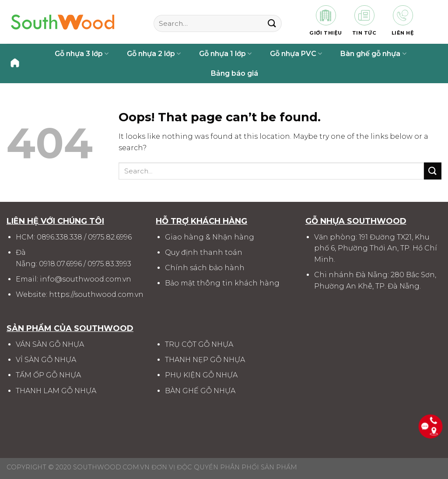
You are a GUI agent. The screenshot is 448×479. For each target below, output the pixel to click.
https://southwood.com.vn (96, 294)
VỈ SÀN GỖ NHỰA (46, 360)
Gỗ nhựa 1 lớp (225, 54)
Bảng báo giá (234, 73)
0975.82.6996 (110, 237)
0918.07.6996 (60, 264)
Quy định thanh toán (204, 252)
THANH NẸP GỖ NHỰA (205, 360)
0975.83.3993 (109, 264)
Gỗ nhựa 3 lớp (82, 54)
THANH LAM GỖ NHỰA (56, 391)
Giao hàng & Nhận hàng (210, 237)
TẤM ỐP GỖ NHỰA (48, 375)
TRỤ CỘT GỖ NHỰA (199, 344)
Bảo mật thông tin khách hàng (222, 283)
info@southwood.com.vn (86, 279)
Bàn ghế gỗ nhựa (373, 54)
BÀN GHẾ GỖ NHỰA (200, 391)
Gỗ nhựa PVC (296, 54)
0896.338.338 (59, 237)
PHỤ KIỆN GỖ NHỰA (201, 375)
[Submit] (272, 23)
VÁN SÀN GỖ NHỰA (50, 344)
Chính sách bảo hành (205, 268)
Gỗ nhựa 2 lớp (154, 54)
